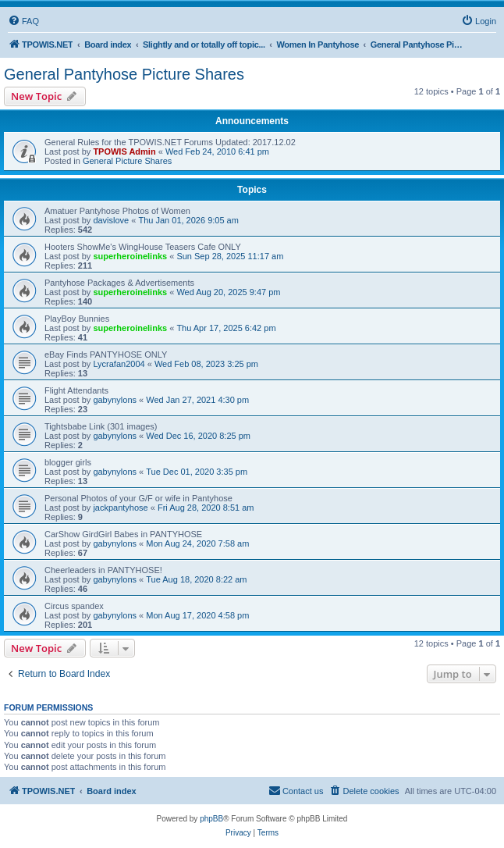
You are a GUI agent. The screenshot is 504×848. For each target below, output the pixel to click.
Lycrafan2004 (119, 364)
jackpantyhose (120, 508)
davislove (111, 220)
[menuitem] (23, 21)
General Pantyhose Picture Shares (124, 74)
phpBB (211, 819)
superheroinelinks (130, 256)
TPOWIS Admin (124, 151)
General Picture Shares (127, 161)
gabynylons (115, 400)
